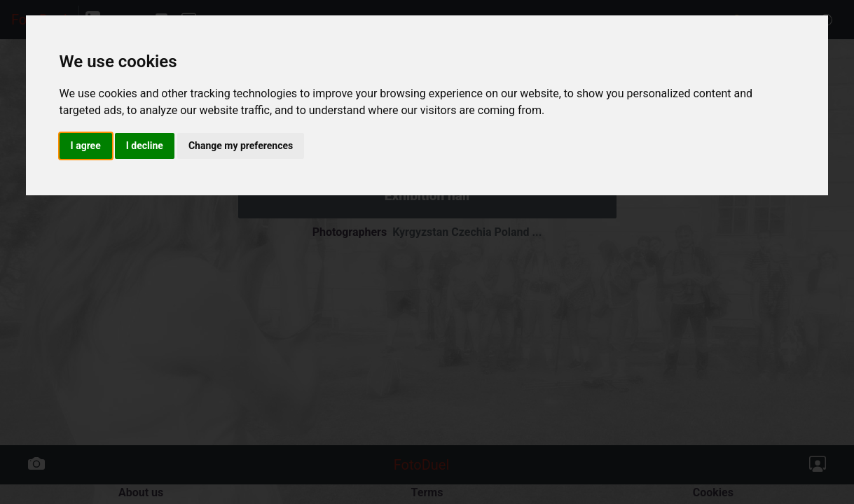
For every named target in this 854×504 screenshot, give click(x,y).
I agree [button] (86, 146)
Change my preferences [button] (241, 146)
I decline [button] (145, 146)
